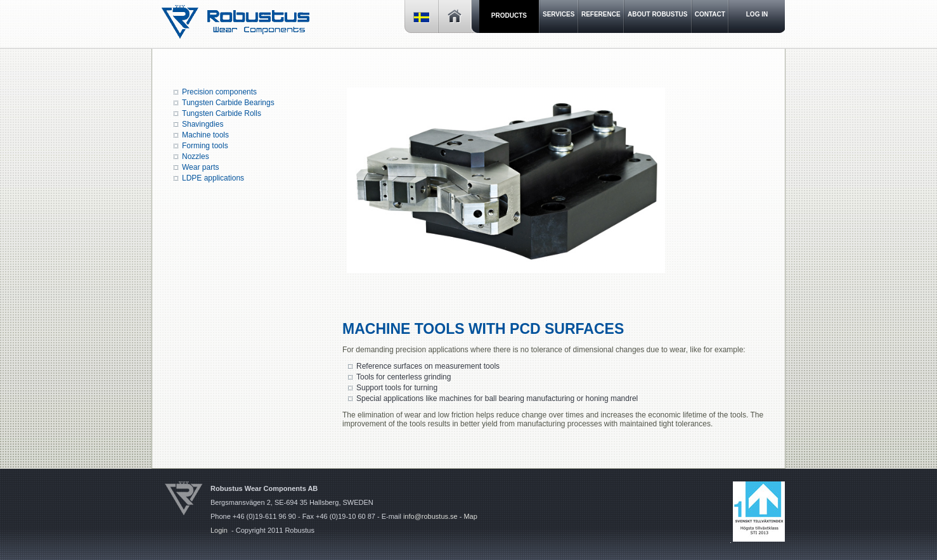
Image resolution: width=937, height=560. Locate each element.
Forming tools (206, 146)
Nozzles (196, 156)
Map (470, 516)
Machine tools (205, 135)
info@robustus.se (430, 516)
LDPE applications (213, 178)
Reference (601, 14)
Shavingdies (203, 124)
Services (559, 14)
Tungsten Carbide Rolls (222, 113)
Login (219, 530)
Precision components (219, 92)
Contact (710, 14)
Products (509, 16)
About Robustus (657, 14)
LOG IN (757, 14)
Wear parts (200, 167)
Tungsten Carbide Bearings (228, 103)
